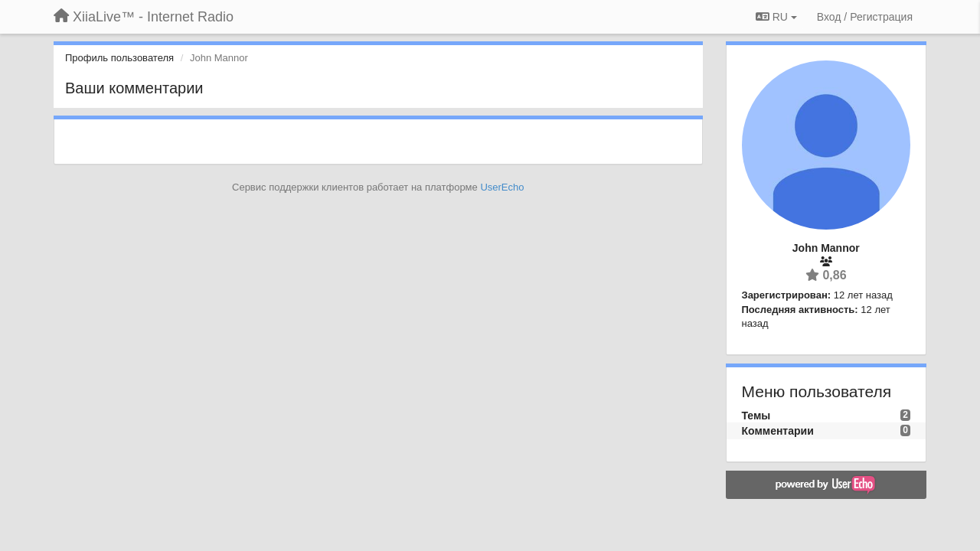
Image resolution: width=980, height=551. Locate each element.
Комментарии (778, 431)
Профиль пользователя (119, 58)
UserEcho (502, 187)
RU (776, 17)
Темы (756, 416)
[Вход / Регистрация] (865, 17)
